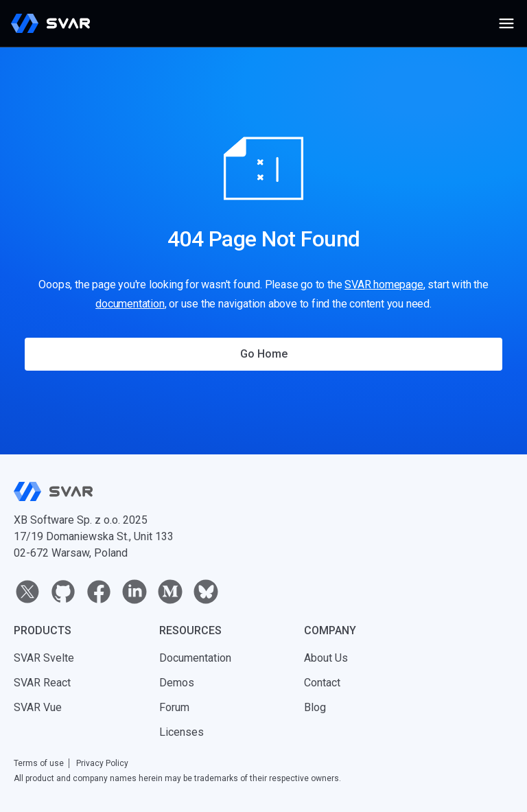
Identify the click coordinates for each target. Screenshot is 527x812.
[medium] (170, 592)
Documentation (195, 658)
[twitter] (27, 592)
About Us (326, 658)
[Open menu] (506, 23)
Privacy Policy (102, 763)
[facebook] (99, 592)
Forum (174, 707)
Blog (315, 707)
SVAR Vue (38, 707)
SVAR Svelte (44, 658)
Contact (322, 683)
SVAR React (42, 683)
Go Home (264, 354)
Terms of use (39, 763)
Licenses (181, 732)
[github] (63, 592)
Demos (177, 683)
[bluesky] (206, 592)
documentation (130, 304)
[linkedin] (134, 592)
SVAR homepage (384, 285)
